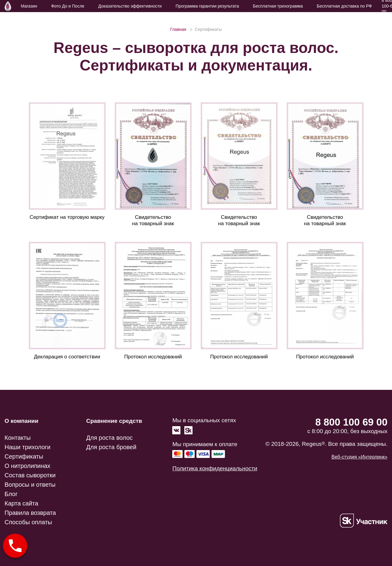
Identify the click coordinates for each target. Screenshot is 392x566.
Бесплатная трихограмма (278, 6)
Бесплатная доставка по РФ (344, 6)
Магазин (29, 6)
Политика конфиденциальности (215, 468)
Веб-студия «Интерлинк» (359, 457)
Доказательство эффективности (130, 6)
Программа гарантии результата (207, 6)
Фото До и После (68, 6)
